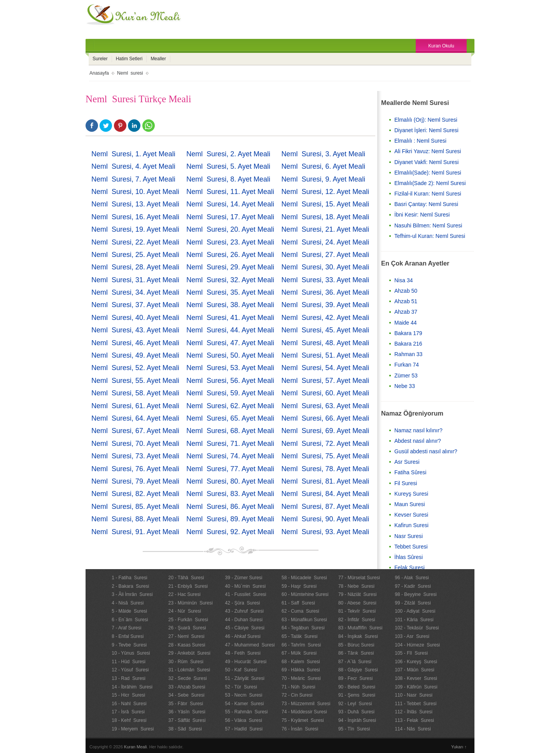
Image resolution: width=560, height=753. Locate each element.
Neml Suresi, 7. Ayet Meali (133, 179)
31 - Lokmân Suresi (189, 670)
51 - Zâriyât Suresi (244, 678)
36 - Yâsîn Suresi (187, 712)
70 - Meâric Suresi (301, 678)
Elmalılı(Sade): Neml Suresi (428, 173)
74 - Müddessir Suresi (304, 712)
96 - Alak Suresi (412, 578)
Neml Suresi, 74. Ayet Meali (230, 456)
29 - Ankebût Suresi (189, 653)
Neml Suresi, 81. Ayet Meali (325, 481)
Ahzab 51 (406, 301)
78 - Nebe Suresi (356, 586)
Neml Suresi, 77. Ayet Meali (230, 469)
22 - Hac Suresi (185, 594)
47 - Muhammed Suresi (250, 645)
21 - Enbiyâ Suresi (188, 586)
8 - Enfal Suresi (128, 636)
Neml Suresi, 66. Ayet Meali (325, 418)
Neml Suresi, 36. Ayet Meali (325, 292)
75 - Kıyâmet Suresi (303, 720)
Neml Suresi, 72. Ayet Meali (325, 444)
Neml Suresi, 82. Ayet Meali (135, 494)
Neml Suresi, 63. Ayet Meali (325, 406)
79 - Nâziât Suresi (358, 594)
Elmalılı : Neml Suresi (420, 141)
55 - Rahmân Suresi (246, 712)
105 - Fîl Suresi (411, 653)
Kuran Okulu (441, 46)
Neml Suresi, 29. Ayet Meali (230, 267)
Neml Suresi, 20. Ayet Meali (230, 229)
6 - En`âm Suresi (130, 620)
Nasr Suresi (409, 536)
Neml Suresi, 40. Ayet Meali (135, 318)
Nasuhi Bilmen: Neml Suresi (428, 225)
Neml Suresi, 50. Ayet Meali (230, 355)
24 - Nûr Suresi (185, 611)
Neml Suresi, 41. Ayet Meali (230, 318)
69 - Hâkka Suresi (301, 670)
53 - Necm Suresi (243, 695)
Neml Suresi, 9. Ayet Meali (323, 179)
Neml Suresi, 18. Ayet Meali (325, 217)
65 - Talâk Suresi (300, 636)
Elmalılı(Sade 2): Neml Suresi (430, 183)
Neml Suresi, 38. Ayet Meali (230, 305)
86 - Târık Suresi (356, 653)
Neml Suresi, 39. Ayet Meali (325, 305)
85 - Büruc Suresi (356, 645)
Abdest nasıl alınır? (418, 441)
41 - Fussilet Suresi (245, 594)
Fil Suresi (406, 483)
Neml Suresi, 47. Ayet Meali (230, 343)
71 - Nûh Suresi (298, 687)
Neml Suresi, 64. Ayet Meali (135, 418)
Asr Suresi (407, 462)
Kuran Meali (136, 747)
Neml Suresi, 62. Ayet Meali (230, 406)
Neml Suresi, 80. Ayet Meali (230, 481)
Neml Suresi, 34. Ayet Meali (135, 292)
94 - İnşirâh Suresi (357, 720)
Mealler (158, 59)
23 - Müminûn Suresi (191, 603)
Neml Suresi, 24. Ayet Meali (325, 242)
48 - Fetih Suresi (242, 653)
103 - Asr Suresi (412, 636)
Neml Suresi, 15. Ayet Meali (325, 204)
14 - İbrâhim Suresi (132, 687)
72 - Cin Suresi (297, 695)
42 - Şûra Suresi (242, 603)
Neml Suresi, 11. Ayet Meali (230, 192)
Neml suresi (130, 73)
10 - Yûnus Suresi (131, 653)
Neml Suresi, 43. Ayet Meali (135, 330)
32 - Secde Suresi (188, 678)
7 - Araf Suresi (126, 628)
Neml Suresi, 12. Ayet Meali (325, 192)
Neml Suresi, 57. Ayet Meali (325, 381)
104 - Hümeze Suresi (417, 645)
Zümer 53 (406, 376)
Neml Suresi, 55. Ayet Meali (135, 381)
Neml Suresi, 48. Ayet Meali (325, 343)
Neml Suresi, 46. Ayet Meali (135, 343)
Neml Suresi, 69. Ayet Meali (325, 431)
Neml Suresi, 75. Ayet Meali (325, 456)
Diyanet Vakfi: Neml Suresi (426, 162)
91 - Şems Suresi (357, 695)
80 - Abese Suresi (357, 603)
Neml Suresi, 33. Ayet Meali (325, 280)
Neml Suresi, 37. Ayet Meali (135, 305)
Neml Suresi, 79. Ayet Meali (135, 481)
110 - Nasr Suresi (414, 695)
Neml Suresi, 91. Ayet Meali (135, 532)
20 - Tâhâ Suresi (186, 578)
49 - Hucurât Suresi (246, 662)
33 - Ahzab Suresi (187, 687)
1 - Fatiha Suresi (129, 578)
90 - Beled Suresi (357, 687)
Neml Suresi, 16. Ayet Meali (135, 217)
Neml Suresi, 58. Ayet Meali (135, 393)
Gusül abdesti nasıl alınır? (426, 451)
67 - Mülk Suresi (299, 653)
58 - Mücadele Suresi (304, 578)
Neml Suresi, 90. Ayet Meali (325, 519)
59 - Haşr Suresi (299, 586)
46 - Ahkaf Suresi (242, 636)
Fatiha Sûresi (410, 472)
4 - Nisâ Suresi (128, 603)
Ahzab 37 (406, 312)
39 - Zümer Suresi (243, 578)
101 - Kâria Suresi (414, 620)
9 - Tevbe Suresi (129, 645)
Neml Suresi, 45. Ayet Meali (325, 330)
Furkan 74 (407, 365)
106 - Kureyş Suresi (416, 662)
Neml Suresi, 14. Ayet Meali (230, 204)
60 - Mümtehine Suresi (305, 594)
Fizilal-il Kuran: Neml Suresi (428, 194)
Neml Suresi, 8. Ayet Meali (228, 179)
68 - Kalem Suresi (301, 662)
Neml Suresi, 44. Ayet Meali (230, 330)
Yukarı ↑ (459, 747)
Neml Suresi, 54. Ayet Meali (325, 368)
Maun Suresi (410, 504)
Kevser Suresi (411, 515)
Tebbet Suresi (411, 547)
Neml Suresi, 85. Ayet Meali (135, 507)
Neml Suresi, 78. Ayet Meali (325, 469)
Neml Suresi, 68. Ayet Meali (230, 431)
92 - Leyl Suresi (355, 704)
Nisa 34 (403, 280)
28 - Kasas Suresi (187, 645)
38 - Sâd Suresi (185, 729)
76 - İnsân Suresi (300, 729)
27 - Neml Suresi (186, 636)
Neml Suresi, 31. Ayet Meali (135, 280)
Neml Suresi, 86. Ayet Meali (230, 507)
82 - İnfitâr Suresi (357, 620)
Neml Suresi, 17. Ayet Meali (230, 217)
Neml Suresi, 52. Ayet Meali (135, 368)
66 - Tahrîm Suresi (301, 645)
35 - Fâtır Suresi (186, 704)
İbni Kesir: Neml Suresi (422, 215)
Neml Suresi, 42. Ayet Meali (325, 318)
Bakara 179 (408, 333)
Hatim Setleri (129, 59)
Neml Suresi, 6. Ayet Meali (323, 166)
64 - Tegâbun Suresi (303, 628)
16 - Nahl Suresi (129, 704)
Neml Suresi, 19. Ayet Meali (135, 229)
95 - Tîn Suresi (354, 729)
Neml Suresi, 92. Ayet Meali (230, 532)
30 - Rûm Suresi (186, 662)
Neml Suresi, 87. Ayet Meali (325, 507)
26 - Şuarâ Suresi (187, 628)
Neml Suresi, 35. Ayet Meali (230, 292)
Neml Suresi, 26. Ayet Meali (230, 255)
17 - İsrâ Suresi (128, 712)
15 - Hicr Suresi (128, 695)
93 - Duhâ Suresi (356, 712)
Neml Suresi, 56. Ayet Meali (230, 381)
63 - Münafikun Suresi (304, 620)
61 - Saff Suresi (298, 603)
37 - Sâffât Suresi (187, 720)
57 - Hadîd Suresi (244, 729)
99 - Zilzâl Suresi (413, 603)
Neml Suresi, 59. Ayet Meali (230, 393)
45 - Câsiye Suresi (244, 628)
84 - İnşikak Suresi (358, 636)
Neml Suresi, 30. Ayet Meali (325, 267)
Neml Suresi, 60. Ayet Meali (325, 393)
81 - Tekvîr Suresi (357, 611)
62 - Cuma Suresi (300, 611)
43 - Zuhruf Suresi (244, 611)
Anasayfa (99, 73)
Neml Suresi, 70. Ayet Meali (135, 444)
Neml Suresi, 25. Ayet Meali (135, 255)
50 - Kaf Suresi (241, 670)
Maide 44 (406, 323)
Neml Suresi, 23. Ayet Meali (230, 242)
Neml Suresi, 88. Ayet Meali (135, 519)
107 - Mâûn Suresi (414, 670)
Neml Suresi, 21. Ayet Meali (325, 229)
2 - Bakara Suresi (130, 586)
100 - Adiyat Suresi (415, 611)
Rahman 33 (408, 354)
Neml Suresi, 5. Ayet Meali (228, 166)
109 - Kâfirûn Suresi (416, 687)
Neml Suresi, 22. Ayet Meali (135, 242)
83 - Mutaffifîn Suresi (360, 628)
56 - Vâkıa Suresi (243, 720)
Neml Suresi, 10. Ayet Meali (135, 192)
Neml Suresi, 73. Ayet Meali (135, 456)
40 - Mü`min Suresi (245, 586)
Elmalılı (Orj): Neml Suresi (426, 120)
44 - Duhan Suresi (244, 620)
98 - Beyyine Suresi (416, 594)
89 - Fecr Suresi (356, 678)
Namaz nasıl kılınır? (418, 430)
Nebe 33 (405, 386)
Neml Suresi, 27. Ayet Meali (325, 255)
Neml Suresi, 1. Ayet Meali (133, 154)
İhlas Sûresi (409, 557)
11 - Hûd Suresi (129, 662)
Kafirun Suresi (411, 525)
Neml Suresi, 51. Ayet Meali (325, 355)
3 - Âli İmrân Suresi (132, 594)
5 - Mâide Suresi (129, 611)
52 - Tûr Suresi (241, 687)
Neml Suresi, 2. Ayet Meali (228, 154)
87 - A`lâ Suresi (355, 662)
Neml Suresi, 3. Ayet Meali (323, 154)
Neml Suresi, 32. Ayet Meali (230, 280)
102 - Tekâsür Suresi (417, 628)
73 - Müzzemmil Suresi (306, 704)
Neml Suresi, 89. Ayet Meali (230, 519)
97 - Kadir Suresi (413, 586)
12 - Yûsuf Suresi (130, 670)
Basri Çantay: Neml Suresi (426, 204)
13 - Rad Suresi (129, 678)
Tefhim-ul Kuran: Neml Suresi (430, 236)
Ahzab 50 (406, 291)
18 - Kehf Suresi (129, 720)
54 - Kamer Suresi (244, 704)
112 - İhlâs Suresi (414, 712)
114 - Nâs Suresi (413, 729)
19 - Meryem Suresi (133, 729)
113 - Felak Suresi (414, 720)
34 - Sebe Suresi (186, 695)
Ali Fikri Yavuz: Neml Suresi (428, 151)
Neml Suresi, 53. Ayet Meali (230, 368)
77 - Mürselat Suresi (359, 578)
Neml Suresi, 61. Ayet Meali (135, 406)
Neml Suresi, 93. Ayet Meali (325, 532)
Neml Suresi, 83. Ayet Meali (230, 494)
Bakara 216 (408, 344)
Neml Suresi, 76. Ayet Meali (135, 469)
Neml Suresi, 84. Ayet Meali (325, 494)
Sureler (100, 59)
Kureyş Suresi (411, 494)
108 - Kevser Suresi (416, 678)
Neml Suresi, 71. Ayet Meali (230, 444)
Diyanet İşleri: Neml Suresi (426, 130)
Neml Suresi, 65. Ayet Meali (230, 418)
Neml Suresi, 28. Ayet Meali (135, 267)
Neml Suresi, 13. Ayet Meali (135, 204)
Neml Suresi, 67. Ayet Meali (135, 431)
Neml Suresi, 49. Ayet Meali (135, 355)
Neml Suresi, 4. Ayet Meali (133, 166)
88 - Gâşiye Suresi (358, 670)
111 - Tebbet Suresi (416, 704)
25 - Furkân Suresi (188, 620)
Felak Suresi (409, 568)
